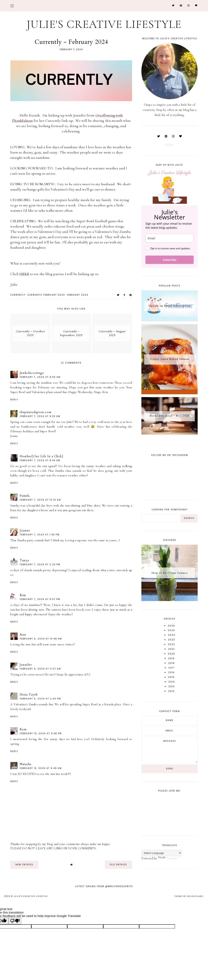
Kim (23, 595)
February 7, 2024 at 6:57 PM (40, 599)
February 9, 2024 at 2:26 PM (40, 699)
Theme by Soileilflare (189, 896)
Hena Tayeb (29, 695)
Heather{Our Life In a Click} (42, 456)
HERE (24, 274)
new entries (24, 865)
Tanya (24, 560)
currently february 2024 (46, 295)
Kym (23, 729)
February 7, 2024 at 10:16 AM (40, 500)
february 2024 (77, 295)
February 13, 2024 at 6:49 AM (41, 768)
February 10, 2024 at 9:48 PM (41, 733)
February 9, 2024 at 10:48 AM (41, 639)
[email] (169, 238)
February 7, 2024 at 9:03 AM (40, 377)
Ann (23, 635)
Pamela (25, 496)
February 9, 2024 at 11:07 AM (40, 669)
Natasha (25, 764)
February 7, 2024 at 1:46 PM (40, 535)
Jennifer (26, 665)
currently (18, 295)
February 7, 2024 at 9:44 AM (40, 460)
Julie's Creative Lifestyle (104, 24)
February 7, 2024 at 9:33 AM (40, 416)
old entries (118, 865)
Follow (170, 145)
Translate (168, 858)
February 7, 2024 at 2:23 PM (40, 565)
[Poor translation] (15, 921)
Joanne (25, 530)
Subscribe (170, 260)
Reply (14, 400)
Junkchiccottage (32, 373)
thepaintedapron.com (36, 412)
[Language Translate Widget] (162, 853)
